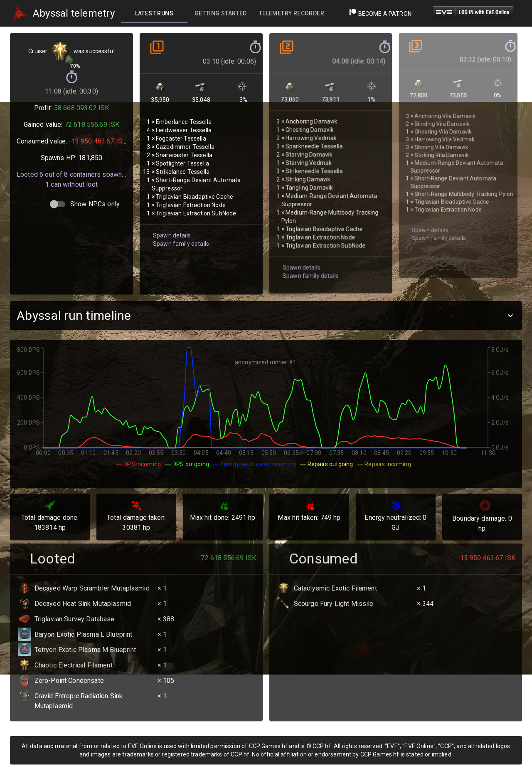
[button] (266, 315)
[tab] (154, 13)
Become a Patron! (381, 14)
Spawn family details (180, 234)
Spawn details (171, 226)
